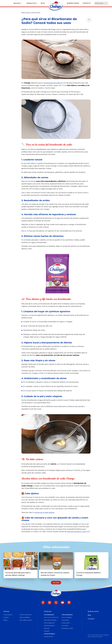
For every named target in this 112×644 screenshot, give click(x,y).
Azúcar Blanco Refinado (50, 620)
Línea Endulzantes (49, 615)
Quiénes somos (73, 3)
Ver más (56, 583)
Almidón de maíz (48, 637)
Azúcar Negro (65, 620)
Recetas (17, 3)
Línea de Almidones (49, 634)
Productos (31, 3)
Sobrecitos (47, 628)
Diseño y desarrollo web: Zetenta (95, 637)
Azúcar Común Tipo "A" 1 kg (51, 617)
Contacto (87, 3)
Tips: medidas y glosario (26, 620)
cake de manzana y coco (77, 532)
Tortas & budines (8, 615)
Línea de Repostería (67, 615)
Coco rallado (65, 626)
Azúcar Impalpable (67, 617)
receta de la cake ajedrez (45, 512)
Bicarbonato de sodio (67, 628)
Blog (43, 3)
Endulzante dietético (49, 626)
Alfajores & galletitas (25, 617)
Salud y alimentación (33, 13)
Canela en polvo (66, 623)
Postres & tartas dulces (26, 615)
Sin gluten (6, 617)
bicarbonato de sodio (52, 83)
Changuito (47, 631)
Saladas (5, 620)
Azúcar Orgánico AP (49, 623)
